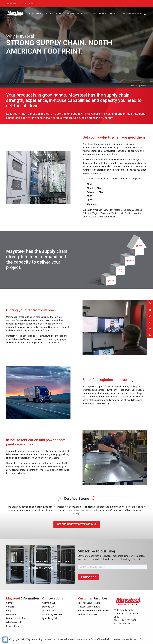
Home (133, 86)
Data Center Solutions (77, 14)
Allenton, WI (49, 603)
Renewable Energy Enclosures (94, 610)
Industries (34, 14)
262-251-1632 (11, 4)
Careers (32, 4)
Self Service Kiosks (88, 614)
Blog (9, 610)
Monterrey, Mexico (52, 614)
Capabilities (99, 14)
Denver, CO (48, 607)
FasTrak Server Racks (89, 603)
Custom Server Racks (89, 607)
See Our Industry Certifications (77, 524)
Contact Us (22, 4)
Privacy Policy (13, 626)
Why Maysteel (116, 14)
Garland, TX (48, 610)
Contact (10, 603)
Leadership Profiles (16, 618)
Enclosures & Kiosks (54, 14)
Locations (11, 614)
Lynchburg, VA (50, 618)
